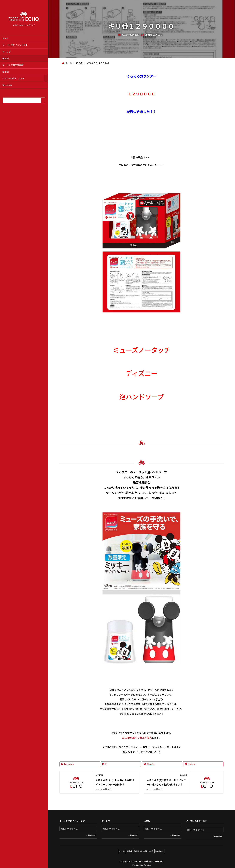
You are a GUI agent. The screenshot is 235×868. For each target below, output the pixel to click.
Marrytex (147, 863)
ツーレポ (7, 52)
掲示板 (6, 72)
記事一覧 (92, 835)
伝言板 (6, 58)
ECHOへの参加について (14, 78)
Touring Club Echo (138, 860)
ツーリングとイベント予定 (15, 45)
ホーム (6, 38)
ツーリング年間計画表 (13, 65)
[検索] (43, 100)
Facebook (7, 85)
